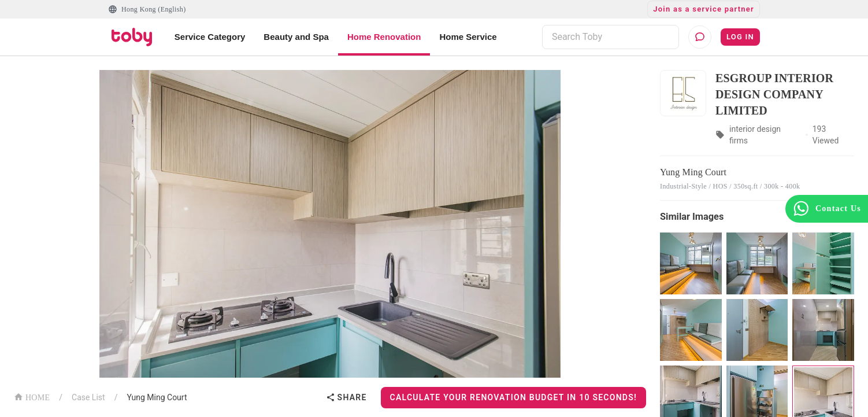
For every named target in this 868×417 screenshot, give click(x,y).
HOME (32, 396)
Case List (88, 397)
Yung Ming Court (157, 397)
